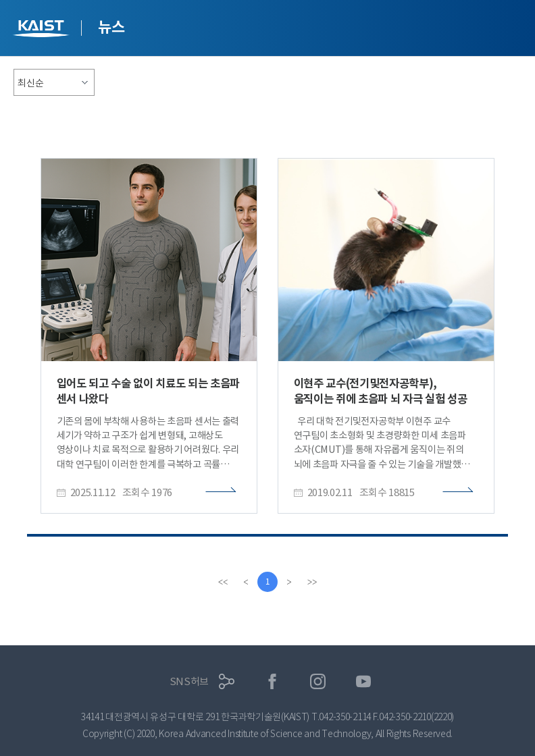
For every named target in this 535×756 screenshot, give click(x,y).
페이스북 (273, 681)
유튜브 (364, 681)
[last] (312, 582)
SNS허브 (189, 681)
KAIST (43, 30)
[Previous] (246, 582)
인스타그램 (318, 681)
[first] (223, 582)
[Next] (289, 582)
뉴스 (111, 27)
